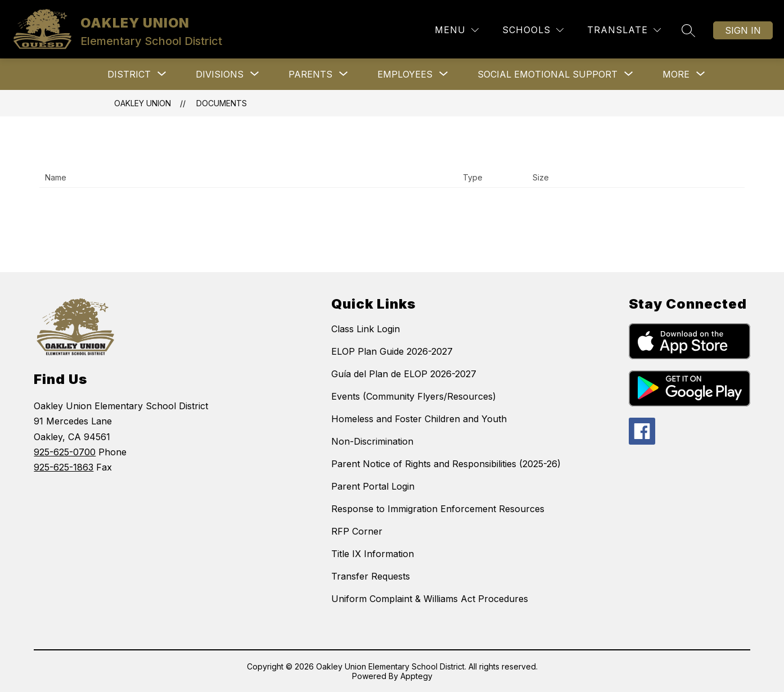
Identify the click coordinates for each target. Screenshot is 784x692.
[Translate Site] (624, 30)
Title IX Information (373, 554)
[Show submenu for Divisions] (220, 74)
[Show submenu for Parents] (310, 74)
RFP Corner (357, 531)
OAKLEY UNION (143, 103)
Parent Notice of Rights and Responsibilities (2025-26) (446, 464)
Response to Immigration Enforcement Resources (438, 509)
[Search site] (688, 30)
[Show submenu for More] (676, 74)
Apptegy (416, 676)
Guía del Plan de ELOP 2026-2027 (404, 374)
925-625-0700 (65, 452)
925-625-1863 (64, 467)
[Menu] (457, 30)
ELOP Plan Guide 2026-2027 (392, 351)
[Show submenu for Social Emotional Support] (548, 74)
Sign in (743, 30)
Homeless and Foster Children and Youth (419, 419)
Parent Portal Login (373, 486)
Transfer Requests (371, 576)
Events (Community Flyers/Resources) (414, 396)
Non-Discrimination (372, 441)
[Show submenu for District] (129, 74)
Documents (222, 103)
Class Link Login (366, 329)
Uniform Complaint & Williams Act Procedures (430, 599)
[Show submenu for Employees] (405, 74)
